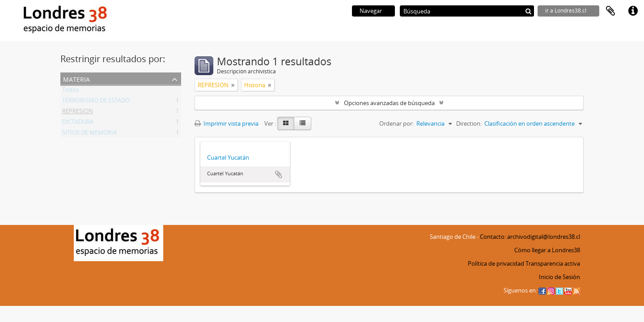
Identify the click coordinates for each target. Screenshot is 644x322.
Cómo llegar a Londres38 (547, 250)
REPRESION (78, 113)
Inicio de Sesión (559, 277)
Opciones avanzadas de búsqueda (389, 103)
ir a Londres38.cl (566, 11)
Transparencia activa (553, 263)
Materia (76, 78)
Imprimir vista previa (227, 123)
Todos (70, 91)
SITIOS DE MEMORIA (89, 134)
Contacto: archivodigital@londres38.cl (530, 237)
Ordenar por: (396, 123)
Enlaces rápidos (633, 11)
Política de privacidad (496, 263)
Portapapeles (610, 11)
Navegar (371, 11)
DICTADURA (78, 123)
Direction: (469, 123)
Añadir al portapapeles (279, 174)
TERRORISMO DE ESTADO (96, 102)
